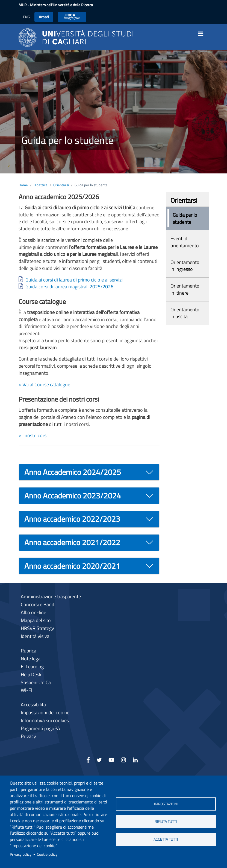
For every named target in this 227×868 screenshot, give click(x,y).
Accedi (44, 17)
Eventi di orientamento (185, 242)
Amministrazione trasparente (51, 596)
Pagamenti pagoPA (40, 728)
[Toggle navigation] (203, 34)
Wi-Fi (26, 690)
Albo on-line (33, 612)
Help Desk (31, 674)
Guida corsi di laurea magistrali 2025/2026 (69, 287)
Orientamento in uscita (185, 313)
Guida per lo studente (185, 218)
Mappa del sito (36, 620)
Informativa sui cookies (45, 720)
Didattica (41, 185)
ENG (26, 17)
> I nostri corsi (33, 435)
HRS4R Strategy (37, 628)
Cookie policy (47, 854)
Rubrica (29, 651)
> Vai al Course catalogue (44, 384)
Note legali (32, 659)
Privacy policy (21, 854)
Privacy (28, 736)
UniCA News (72, 17)
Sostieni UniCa (36, 682)
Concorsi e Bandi (38, 604)
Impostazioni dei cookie (45, 712)
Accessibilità (33, 705)
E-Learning (32, 667)
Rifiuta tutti (166, 821)
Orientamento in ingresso (185, 266)
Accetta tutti (166, 839)
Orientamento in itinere (185, 289)
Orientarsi (61, 185)
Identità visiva (35, 636)
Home (23, 185)
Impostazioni (166, 804)
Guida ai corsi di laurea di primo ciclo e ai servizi (74, 280)
